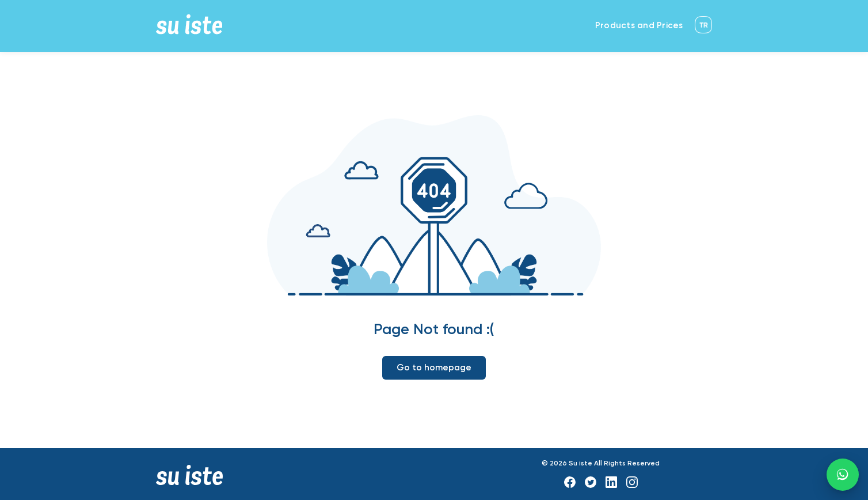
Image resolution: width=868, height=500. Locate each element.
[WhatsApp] (843, 475)
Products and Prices (639, 26)
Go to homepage (434, 368)
